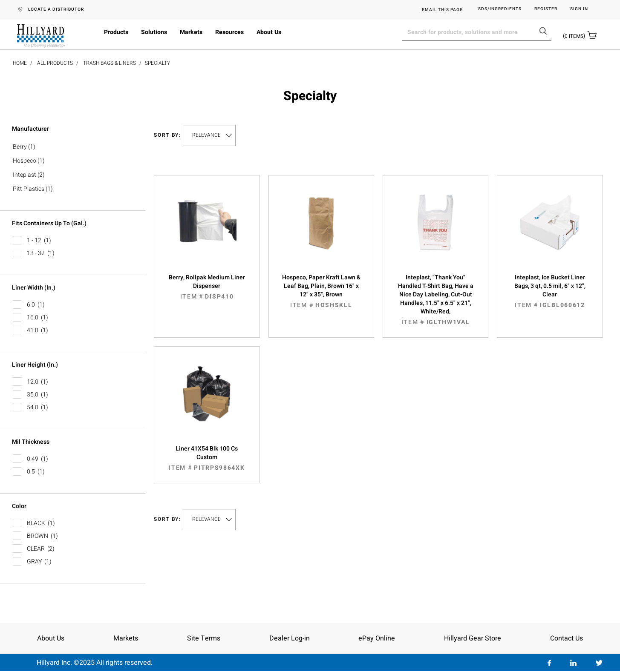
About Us (269, 32)
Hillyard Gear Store (473, 638)
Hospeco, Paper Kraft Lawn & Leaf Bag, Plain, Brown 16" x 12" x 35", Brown (321, 291)
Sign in (579, 9)
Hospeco (25, 161)
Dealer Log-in (290, 638)
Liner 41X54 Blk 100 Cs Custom (207, 458)
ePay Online (377, 638)
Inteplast (25, 175)
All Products (55, 63)
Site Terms (204, 638)
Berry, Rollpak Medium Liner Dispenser (207, 287)
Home (20, 63)
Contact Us (567, 638)
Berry (20, 147)
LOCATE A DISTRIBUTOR (56, 9)
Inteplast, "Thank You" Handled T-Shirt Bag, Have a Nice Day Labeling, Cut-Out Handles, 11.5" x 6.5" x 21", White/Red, (435, 300)
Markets (191, 32)
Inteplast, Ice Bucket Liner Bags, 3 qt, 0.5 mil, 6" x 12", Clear (550, 291)
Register (546, 9)
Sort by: (167, 135)
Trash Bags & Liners (110, 63)
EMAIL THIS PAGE (442, 10)
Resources (229, 32)
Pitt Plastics (29, 189)
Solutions (154, 32)
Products (116, 32)
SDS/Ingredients (500, 9)
